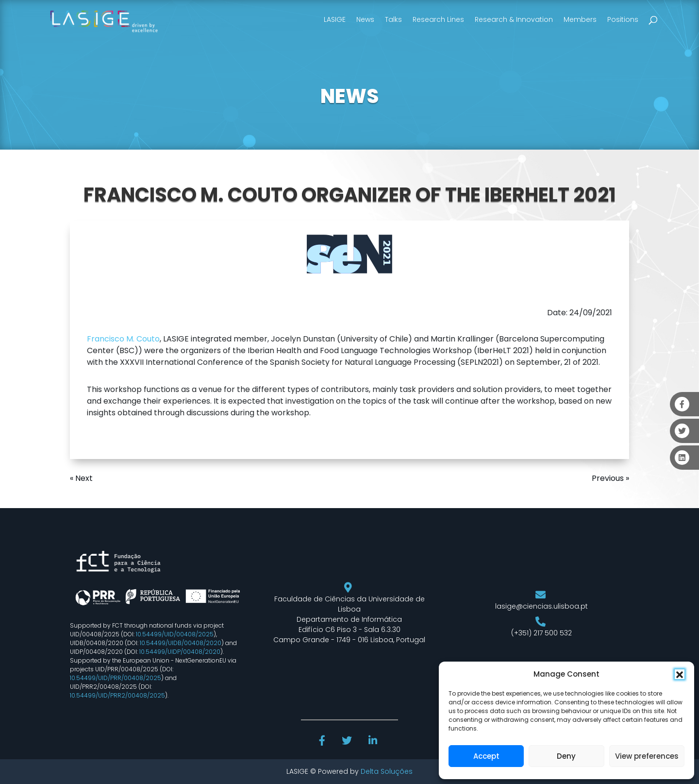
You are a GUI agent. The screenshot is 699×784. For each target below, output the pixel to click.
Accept (486, 756)
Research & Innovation (514, 19)
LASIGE (335, 19)
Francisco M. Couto (123, 339)
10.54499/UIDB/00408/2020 (181, 643)
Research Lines (438, 19)
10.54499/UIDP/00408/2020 (180, 652)
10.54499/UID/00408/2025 (175, 634)
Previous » (610, 478)
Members (580, 19)
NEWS (349, 96)
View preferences (647, 756)
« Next (81, 478)
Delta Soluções (387, 771)
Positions (623, 19)
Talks (393, 19)
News (365, 19)
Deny (566, 756)
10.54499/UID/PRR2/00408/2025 (117, 695)
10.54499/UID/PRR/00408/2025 (116, 678)
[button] (680, 674)
